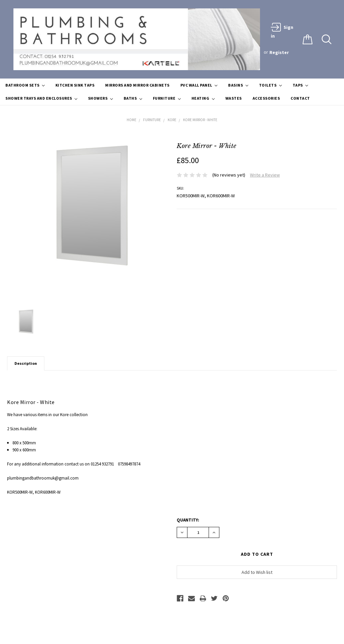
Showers (100, 98)
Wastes (234, 98)
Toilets (270, 85)
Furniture (167, 98)
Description (26, 363)
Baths (133, 98)
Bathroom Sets (25, 85)
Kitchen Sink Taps (75, 85)
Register (279, 52)
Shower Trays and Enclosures (41, 98)
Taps (300, 85)
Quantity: (188, 520)
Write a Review (265, 175)
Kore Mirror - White (200, 120)
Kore (172, 120)
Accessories (266, 98)
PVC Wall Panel (199, 85)
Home (132, 120)
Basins (238, 85)
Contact (300, 98)
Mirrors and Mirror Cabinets (137, 85)
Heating (203, 98)
